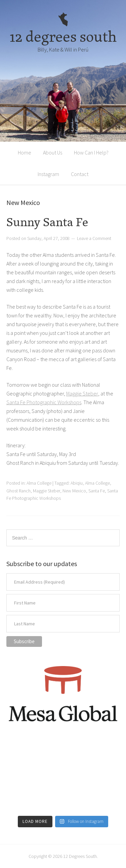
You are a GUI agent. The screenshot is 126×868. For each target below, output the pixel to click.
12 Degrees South (80, 856)
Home (25, 152)
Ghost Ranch (18, 491)
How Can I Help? (91, 152)
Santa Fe (97, 491)
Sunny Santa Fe (47, 222)
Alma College (39, 483)
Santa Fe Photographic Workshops (44, 402)
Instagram (48, 174)
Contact (80, 174)
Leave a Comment (94, 238)
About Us (53, 152)
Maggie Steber (82, 393)
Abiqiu (77, 483)
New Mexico (74, 491)
